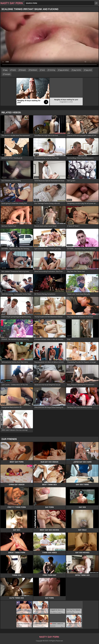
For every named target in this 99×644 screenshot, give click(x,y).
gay (6, 70)
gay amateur (64, 70)
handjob (8, 74)
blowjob (23, 70)
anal (43, 70)
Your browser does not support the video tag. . (49, 40)
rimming (52, 70)
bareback (34, 70)
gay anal (89, 70)
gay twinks (77, 70)
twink (14, 70)
